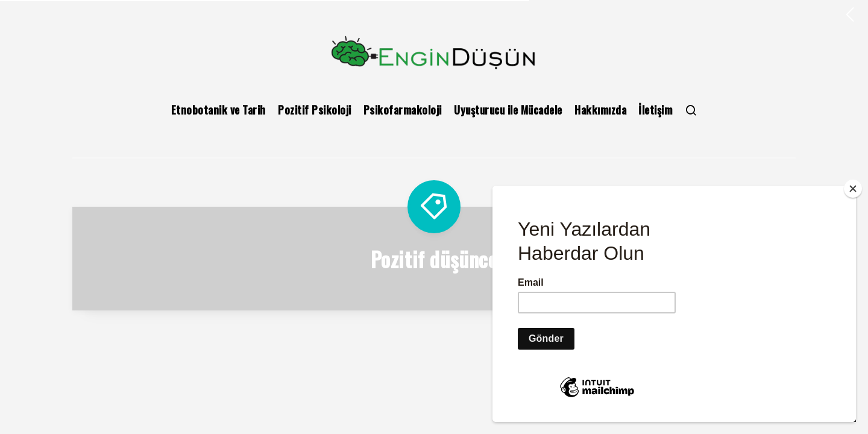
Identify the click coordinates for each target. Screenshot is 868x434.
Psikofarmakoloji (403, 110)
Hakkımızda (600, 110)
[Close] (853, 189)
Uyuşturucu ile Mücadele (508, 110)
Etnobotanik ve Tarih (219, 110)
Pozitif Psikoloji (315, 110)
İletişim (655, 110)
